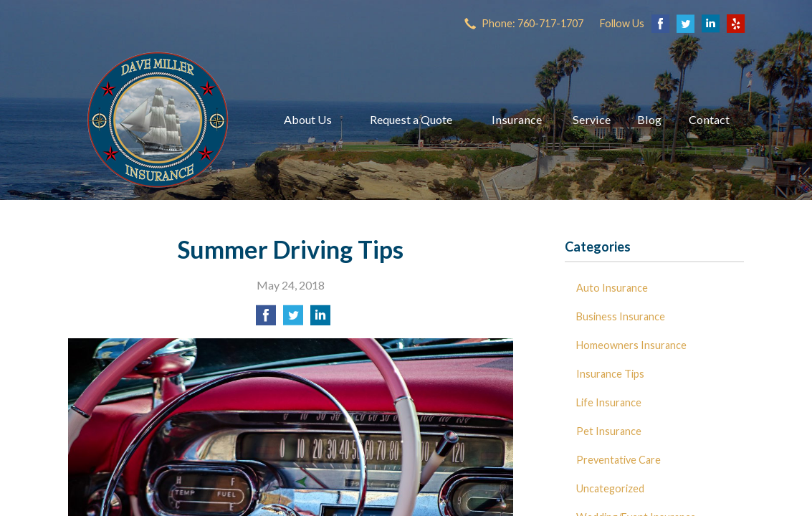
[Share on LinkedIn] (320, 319)
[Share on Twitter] (293, 319)
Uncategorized (610, 488)
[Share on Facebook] (266, 319)
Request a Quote (411, 119)
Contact (709, 119)
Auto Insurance (612, 288)
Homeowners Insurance (631, 345)
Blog (649, 119)
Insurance (517, 119)
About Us (308, 119)
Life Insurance (609, 402)
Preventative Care (618, 460)
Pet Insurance (609, 431)
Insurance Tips (610, 374)
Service (592, 119)
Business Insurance (621, 316)
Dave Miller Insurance (158, 120)
